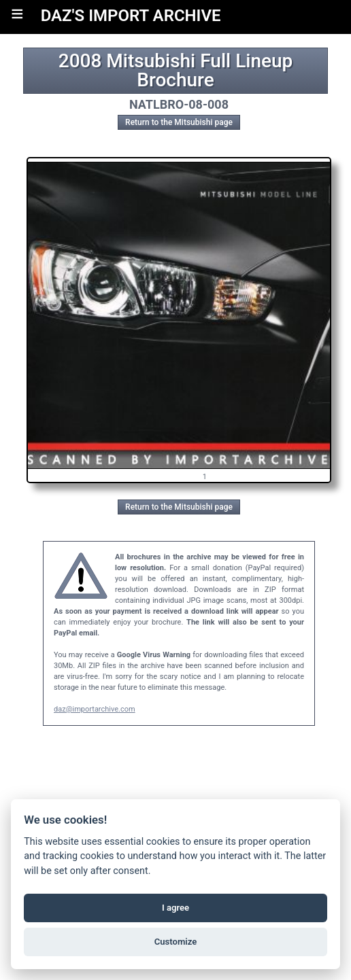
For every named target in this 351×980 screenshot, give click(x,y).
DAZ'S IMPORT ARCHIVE (131, 16)
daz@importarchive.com (95, 709)
